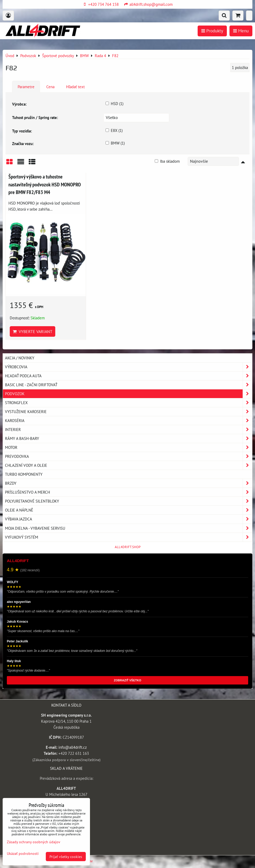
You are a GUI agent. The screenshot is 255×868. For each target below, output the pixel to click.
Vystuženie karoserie (129, 412)
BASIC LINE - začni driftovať (129, 385)
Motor (129, 447)
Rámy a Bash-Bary (129, 438)
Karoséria (129, 421)
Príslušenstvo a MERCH (129, 492)
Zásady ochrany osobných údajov (34, 842)
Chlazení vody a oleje (129, 465)
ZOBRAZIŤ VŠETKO (128, 680)
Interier (129, 430)
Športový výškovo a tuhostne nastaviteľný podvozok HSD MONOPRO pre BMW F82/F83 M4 (45, 184)
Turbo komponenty (24, 474)
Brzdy (129, 483)
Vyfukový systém (129, 537)
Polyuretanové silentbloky (129, 501)
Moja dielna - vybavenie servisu (129, 528)
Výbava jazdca (129, 519)
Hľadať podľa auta (129, 376)
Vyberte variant (32, 331)
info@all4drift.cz (73, 747)
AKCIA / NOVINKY (20, 358)
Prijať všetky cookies (66, 857)
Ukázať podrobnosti (23, 854)
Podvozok (129, 394)
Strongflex (129, 403)
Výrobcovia (129, 367)
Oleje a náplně (129, 510)
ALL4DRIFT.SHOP (128, 547)
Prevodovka (129, 456)
